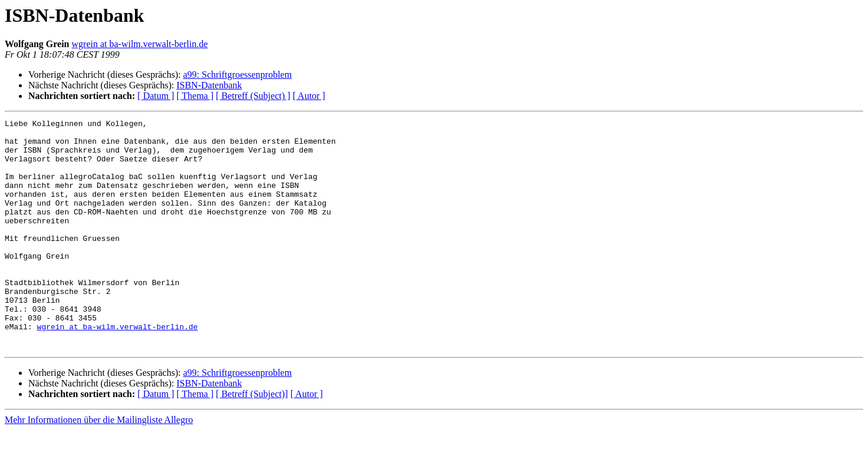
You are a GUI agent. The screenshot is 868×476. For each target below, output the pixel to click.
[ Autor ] (309, 96)
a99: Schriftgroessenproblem (237, 75)
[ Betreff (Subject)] (252, 440)
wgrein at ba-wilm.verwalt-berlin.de (140, 44)
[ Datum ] (156, 96)
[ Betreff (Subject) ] (253, 96)
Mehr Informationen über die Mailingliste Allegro (99, 466)
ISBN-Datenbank (209, 85)
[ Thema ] (195, 96)
